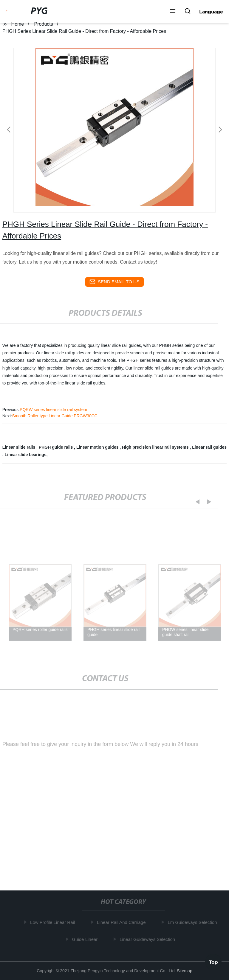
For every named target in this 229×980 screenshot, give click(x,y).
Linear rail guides (209, 447)
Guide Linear (86, 939)
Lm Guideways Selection (193, 922)
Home (18, 24)
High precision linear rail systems (156, 447)
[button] (173, 12)
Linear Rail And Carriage (122, 922)
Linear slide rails (19, 447)
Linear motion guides (98, 447)
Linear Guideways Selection (148, 939)
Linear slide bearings (25, 455)
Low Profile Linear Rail (54, 922)
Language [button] (211, 12)
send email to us (114, 282)
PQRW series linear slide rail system (53, 410)
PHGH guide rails (56, 447)
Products (44, 24)
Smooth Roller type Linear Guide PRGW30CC (55, 416)
